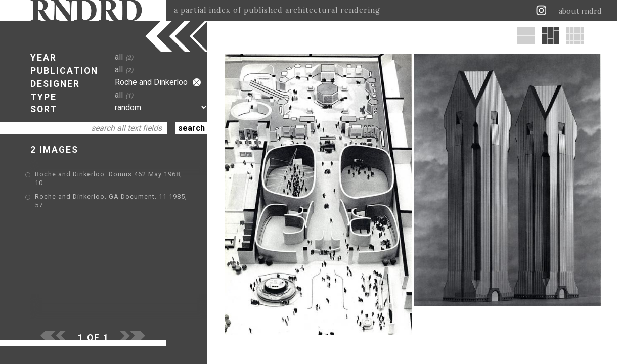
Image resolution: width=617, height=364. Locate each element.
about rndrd (580, 11)
